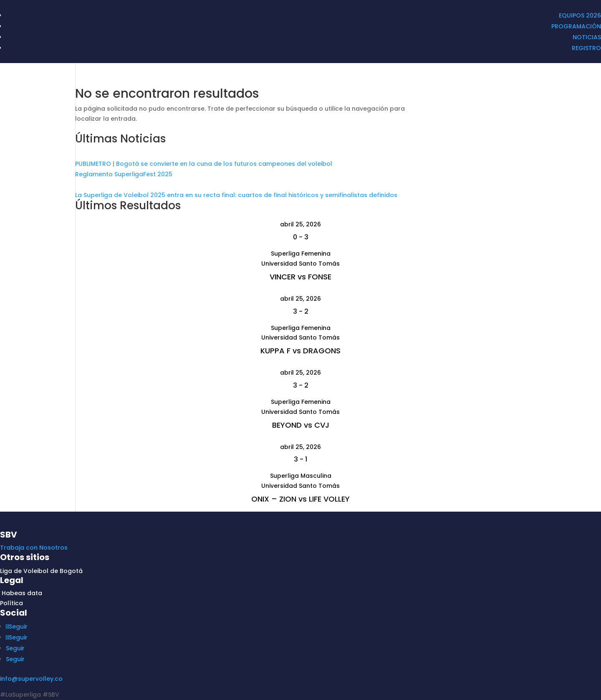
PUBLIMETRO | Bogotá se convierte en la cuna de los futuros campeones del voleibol (204, 164)
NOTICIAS (587, 37)
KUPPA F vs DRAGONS (300, 351)
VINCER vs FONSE (300, 277)
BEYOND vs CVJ (301, 425)
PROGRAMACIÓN (576, 26)
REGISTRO (586, 48)
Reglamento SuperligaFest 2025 (124, 174)
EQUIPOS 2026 (580, 15)
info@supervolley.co (31, 679)
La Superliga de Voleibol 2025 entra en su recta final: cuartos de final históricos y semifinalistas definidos (236, 195)
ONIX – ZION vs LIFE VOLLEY (300, 499)
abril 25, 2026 (300, 224)
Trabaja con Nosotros (34, 548)
